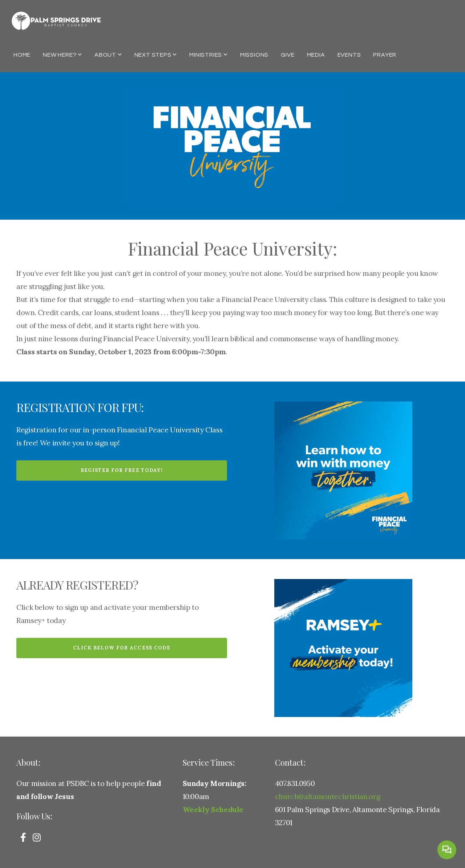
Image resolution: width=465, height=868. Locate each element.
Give (288, 55)
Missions (254, 55)
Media (316, 55)
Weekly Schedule (213, 809)
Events (349, 55)
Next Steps (156, 55)
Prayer (385, 55)
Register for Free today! (122, 470)
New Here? (62, 55)
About (108, 55)
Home (22, 55)
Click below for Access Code (122, 648)
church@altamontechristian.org (328, 796)
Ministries (209, 55)
